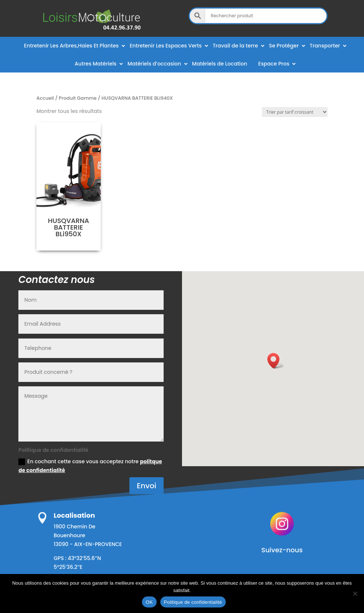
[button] (276, 361)
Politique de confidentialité (193, 602)
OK (149, 602)
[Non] (355, 593)
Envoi (147, 486)
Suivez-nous (282, 550)
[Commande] (295, 112)
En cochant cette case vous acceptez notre (90, 466)
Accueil (45, 98)
